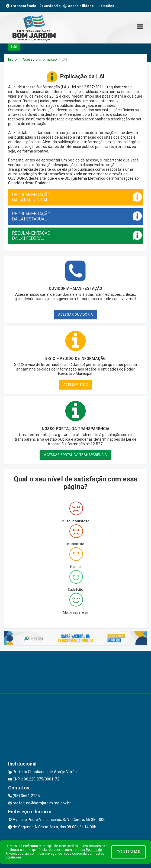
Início (12, 59)
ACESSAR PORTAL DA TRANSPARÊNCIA (75, 455)
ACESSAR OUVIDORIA (75, 314)
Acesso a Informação (40, 59)
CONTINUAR (128, 852)
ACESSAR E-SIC (75, 385)
